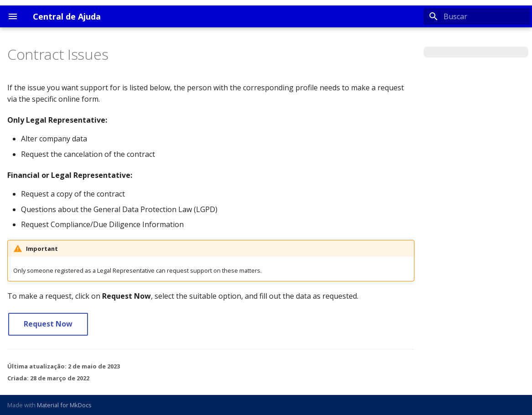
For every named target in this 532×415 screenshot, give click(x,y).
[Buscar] (477, 16)
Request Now (48, 324)
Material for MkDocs (64, 405)
